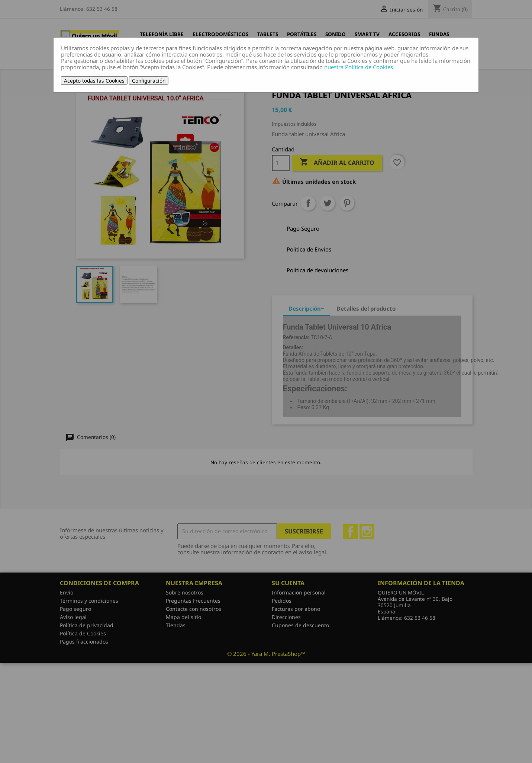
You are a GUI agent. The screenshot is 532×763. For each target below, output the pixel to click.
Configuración (149, 81)
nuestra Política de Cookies (359, 67)
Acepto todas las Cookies (94, 81)
